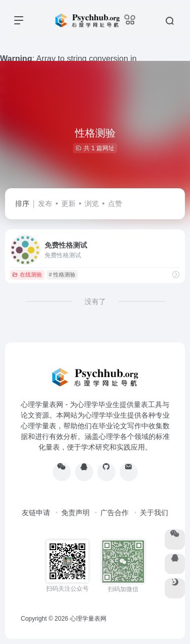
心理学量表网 (88, 619)
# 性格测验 (62, 275)
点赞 (115, 204)
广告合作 (115, 513)
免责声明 (75, 513)
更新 (68, 204)
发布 (45, 204)
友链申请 (36, 513)
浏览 (92, 204)
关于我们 (154, 513)
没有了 (95, 301)
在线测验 (27, 275)
